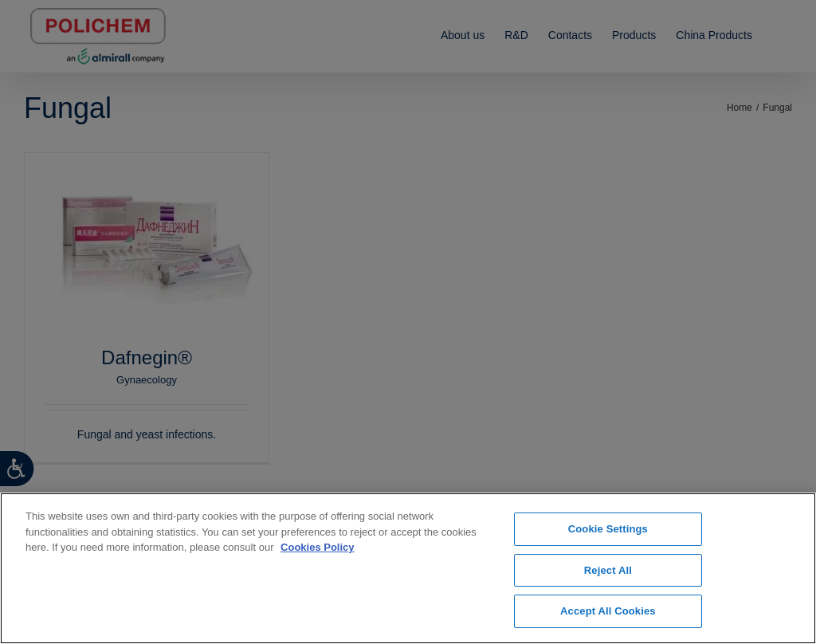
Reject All (608, 570)
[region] (408, 568)
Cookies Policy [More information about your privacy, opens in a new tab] (317, 547)
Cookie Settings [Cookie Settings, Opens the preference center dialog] (608, 529)
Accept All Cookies (608, 611)
